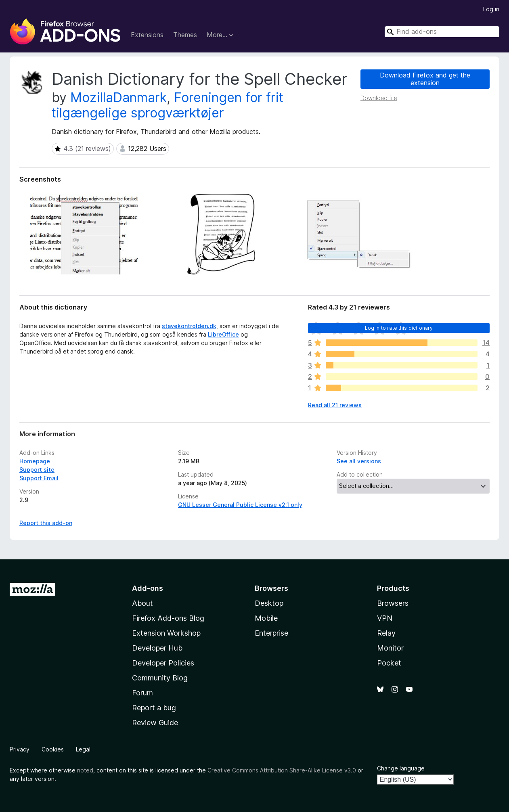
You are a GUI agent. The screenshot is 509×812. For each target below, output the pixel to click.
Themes (185, 35)
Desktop (269, 603)
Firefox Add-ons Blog (168, 618)
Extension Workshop (166, 633)
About (142, 603)
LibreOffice (223, 334)
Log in (491, 9)
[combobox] (442, 32)
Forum (142, 693)
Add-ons (148, 588)
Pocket (389, 663)
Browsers (393, 603)
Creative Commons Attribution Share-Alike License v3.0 (282, 770)
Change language (401, 768)
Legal (83, 749)
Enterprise (271, 633)
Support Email (39, 478)
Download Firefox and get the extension (425, 79)
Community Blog (160, 678)
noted (85, 770)
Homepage (35, 461)
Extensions (147, 35)
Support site (37, 470)
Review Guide (155, 723)
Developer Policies (163, 663)
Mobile (266, 618)
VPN (385, 618)
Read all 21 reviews (335, 405)
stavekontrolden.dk (189, 326)
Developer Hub (157, 648)
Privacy (20, 749)
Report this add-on (46, 523)
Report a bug (154, 708)
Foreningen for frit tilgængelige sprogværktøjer (168, 105)
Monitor (390, 648)
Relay (386, 633)
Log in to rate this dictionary (399, 328)
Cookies (53, 749)
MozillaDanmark (118, 97)
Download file (379, 98)
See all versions (359, 461)
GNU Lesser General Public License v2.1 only (240, 505)
